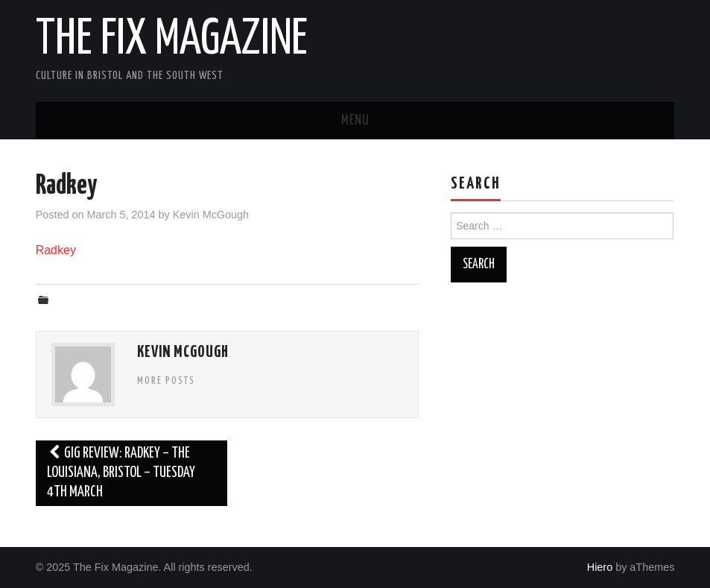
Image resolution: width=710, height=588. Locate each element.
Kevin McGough (211, 215)
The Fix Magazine (172, 40)
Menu (355, 121)
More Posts (166, 381)
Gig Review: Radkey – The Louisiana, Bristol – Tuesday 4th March (121, 473)
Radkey (56, 250)
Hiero (600, 567)
